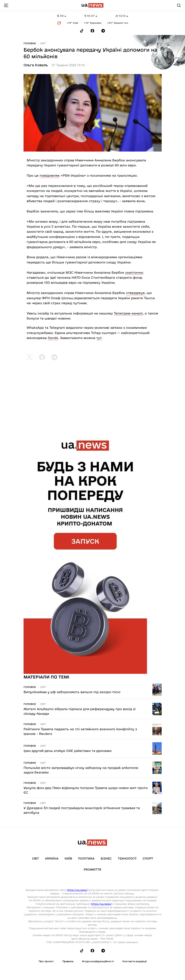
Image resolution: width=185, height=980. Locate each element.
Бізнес (106, 859)
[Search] (179, 5)
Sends (53, 338)
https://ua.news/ (77, 890)
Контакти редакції (134, 961)
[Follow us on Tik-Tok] (82, 31)
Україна (52, 859)
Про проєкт (46, 961)
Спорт (148, 859)
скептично (134, 272)
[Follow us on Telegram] (103, 31)
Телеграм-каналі (128, 313)
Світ (43, 43)
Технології (127, 859)
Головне (30, 43)
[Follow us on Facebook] (92, 31)
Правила (68, 961)
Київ (68, 859)
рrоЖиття (92, 870)
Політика (86, 859)
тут (99, 338)
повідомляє (50, 175)
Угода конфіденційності (98, 961)
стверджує (135, 293)
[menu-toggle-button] (6, 5)
